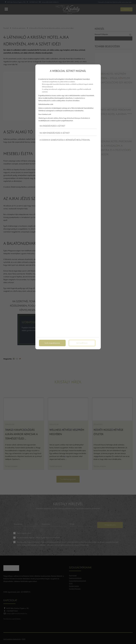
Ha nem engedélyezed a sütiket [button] (55, 133)
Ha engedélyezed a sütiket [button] (52, 126)
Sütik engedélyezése (52, 343)
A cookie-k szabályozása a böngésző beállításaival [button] (65, 140)
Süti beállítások (82, 343)
